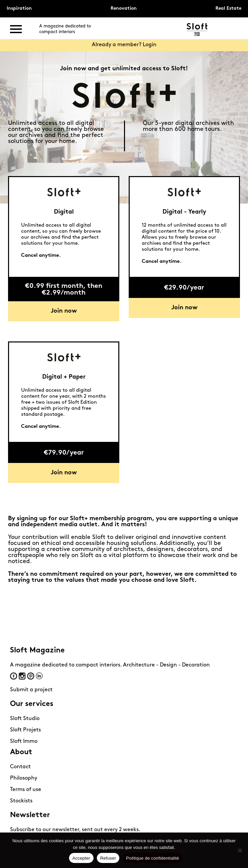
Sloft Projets (25, 730)
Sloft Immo (24, 741)
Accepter (81, 858)
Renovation (124, 9)
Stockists (21, 801)
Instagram (22, 676)
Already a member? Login (124, 45)
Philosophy (24, 778)
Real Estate (228, 9)
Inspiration (19, 9)
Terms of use (26, 790)
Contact (20, 767)
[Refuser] (240, 850)
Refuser (108, 858)
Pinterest (31, 676)
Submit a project (31, 690)
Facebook (14, 676)
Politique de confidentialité (152, 858)
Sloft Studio (25, 719)
